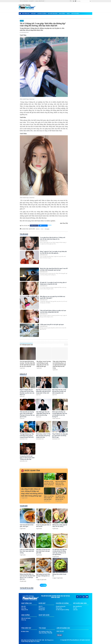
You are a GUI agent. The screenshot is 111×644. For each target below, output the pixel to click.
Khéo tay (24, 620)
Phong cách (42, 610)
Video (68, 14)
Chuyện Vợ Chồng (42, 14)
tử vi (42, 229)
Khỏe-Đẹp (34, 14)
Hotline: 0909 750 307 (40, 1)
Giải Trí (22, 21)
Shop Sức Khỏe (75, 14)
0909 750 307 (60, 631)
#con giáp (47, 229)
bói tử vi (38, 229)
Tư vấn (75, 608)
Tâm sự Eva (59, 608)
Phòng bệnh (42, 608)
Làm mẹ (75, 610)
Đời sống (24, 608)
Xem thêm (43, 585)
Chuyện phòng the (61, 606)
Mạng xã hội (25, 610)
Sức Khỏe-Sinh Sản (53, 14)
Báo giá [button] (60, 635)
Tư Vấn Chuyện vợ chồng (62, 610)
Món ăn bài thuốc (26, 618)
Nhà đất (23, 606)
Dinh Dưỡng (62, 14)
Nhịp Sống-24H (26, 14)
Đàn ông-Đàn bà (77, 606)
